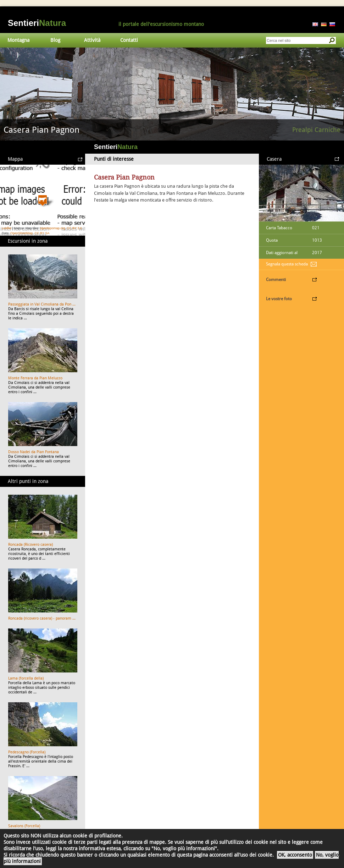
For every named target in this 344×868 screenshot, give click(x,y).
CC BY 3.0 (74, 228)
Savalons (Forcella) (24, 826)
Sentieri (37, 23)
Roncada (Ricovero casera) (30, 545)
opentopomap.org (53, 228)
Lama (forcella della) (26, 678)
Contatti (129, 40)
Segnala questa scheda (287, 264)
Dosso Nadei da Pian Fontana (34, 452)
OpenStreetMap (22, 233)
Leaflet (7, 228)
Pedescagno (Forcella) (27, 752)
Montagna (18, 40)
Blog (55, 40)
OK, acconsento (295, 855)
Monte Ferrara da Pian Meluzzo (35, 378)
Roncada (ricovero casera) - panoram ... (42, 618)
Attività (92, 40)
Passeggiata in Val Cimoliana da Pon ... (42, 304)
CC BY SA (42, 233)
